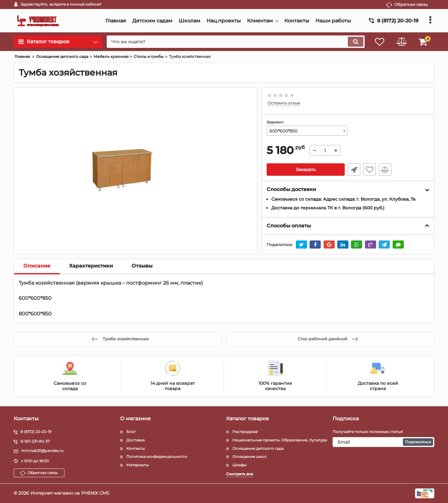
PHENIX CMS (95, 493)
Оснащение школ (250, 456)
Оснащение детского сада (258, 448)
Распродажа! (245, 432)
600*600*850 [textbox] (283, 131)
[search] (236, 42)
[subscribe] (384, 442)
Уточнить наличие (354, 170)
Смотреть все (240, 474)
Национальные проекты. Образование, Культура (280, 440)
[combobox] (307, 131)
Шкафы (239, 465)
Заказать (306, 170)
